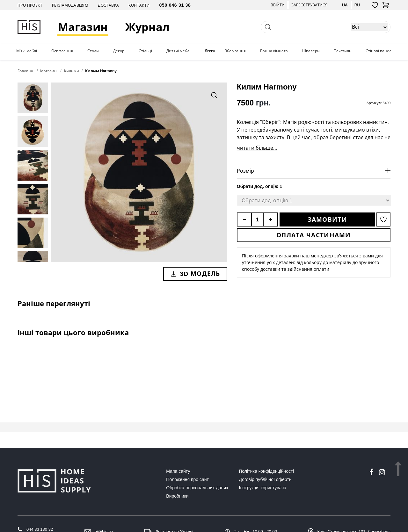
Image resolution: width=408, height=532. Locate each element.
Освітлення (62, 51)
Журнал (147, 27)
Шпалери (311, 51)
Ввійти (278, 5)
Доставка (108, 5)
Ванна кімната (274, 51)
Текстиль (343, 51)
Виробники (177, 496)
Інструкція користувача (263, 488)
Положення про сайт (187, 479)
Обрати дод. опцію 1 (259, 186)
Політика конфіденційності (266, 471)
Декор (119, 51)
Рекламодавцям (70, 5)
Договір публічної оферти (265, 479)
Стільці (145, 51)
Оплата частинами (314, 235)
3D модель (195, 274)
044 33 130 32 (40, 529)
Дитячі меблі (178, 51)
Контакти (139, 5)
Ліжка (210, 51)
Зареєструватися (310, 5)
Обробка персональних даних (197, 488)
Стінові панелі (379, 51)
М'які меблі (27, 51)
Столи (93, 51)
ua (345, 5)
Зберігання (235, 51)
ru (357, 5)
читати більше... (257, 148)
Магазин (83, 27)
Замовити (327, 219)
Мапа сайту (178, 471)
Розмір (245, 171)
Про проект (30, 5)
